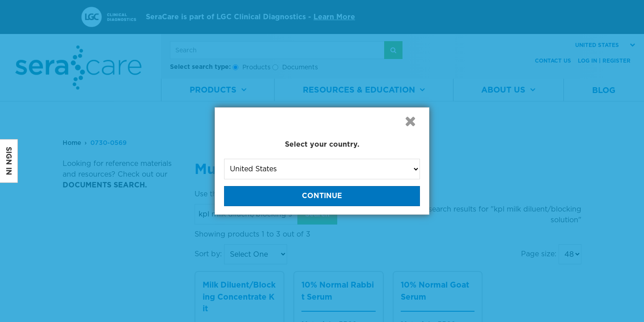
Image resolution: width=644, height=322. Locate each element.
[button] (410, 121)
